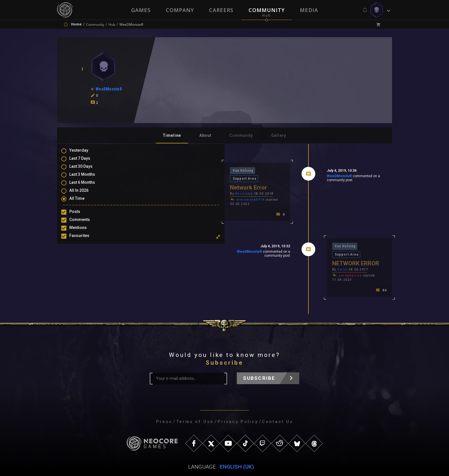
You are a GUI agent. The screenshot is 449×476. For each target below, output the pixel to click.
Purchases (85, 250)
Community (267, 10)
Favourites (85, 242)
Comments (85, 225)
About (205, 135)
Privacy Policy (238, 400)
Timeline (172, 135)
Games (140, 10)
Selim (302, 251)
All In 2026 (85, 195)
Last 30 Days (87, 170)
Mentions (84, 234)
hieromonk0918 (170, 192)
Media (310, 10)
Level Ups (84, 258)
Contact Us (277, 400)
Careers (221, 10)
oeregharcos (310, 257)
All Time (83, 204)
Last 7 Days (85, 162)
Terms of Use (195, 400)
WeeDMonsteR (298, 177)
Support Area (194, 171)
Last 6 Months (88, 187)
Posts (80, 217)
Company (180, 10)
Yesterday (84, 154)
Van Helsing (163, 171)
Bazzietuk (163, 186)
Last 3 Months (88, 179)
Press (164, 400)
